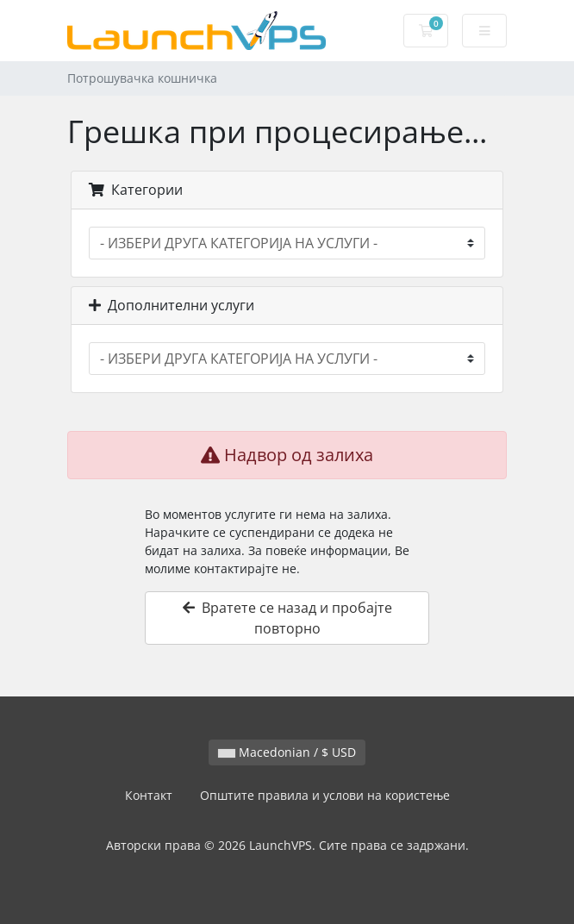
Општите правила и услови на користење (325, 795)
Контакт (149, 795)
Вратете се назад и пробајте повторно (287, 618)
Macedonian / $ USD (287, 752)
